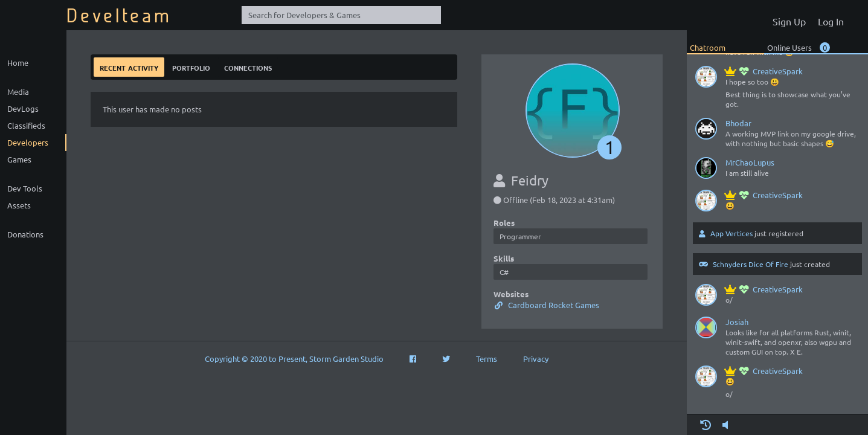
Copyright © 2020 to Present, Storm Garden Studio (294, 359)
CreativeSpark (764, 71)
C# (504, 272)
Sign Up (789, 21)
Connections (248, 67)
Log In (831, 21)
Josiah (737, 322)
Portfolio (191, 67)
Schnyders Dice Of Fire (751, 264)
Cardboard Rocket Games (546, 305)
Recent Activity (129, 67)
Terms (487, 359)
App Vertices (731, 233)
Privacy (536, 359)
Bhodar (738, 123)
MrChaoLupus (750, 162)
